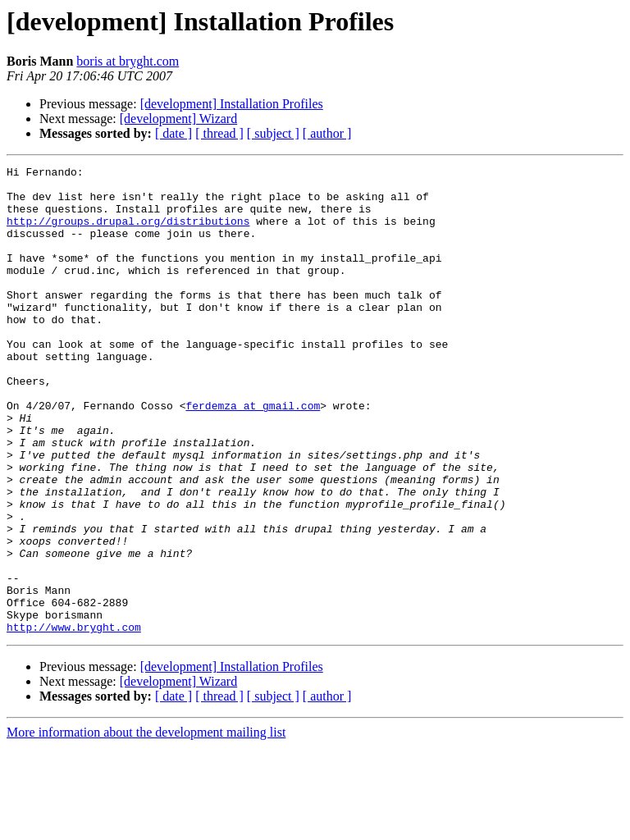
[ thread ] (219, 133)
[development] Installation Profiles (232, 104)
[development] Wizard (178, 119)
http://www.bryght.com (74, 720)
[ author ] (327, 133)
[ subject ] (273, 133)
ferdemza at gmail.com (253, 454)
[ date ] (173, 133)
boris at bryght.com (128, 61)
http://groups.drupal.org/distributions (128, 233)
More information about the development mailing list (146, 826)
